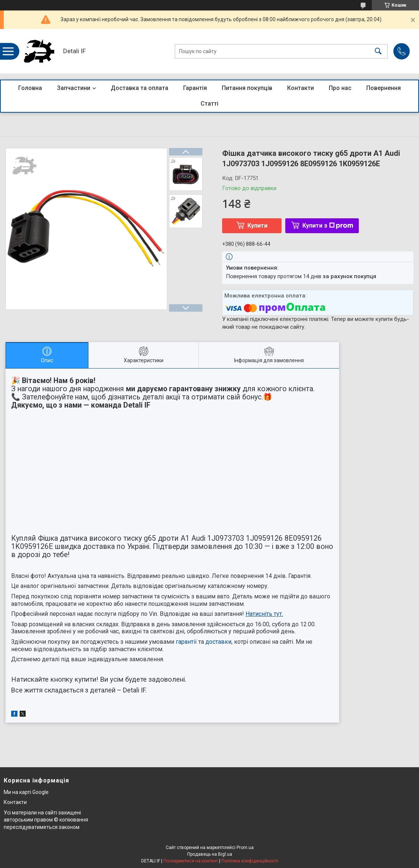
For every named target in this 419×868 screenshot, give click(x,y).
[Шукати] (378, 52)
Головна (30, 88)
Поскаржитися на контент (191, 861)
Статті (209, 104)
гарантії (186, 642)
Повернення (384, 88)
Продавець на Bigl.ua (210, 854)
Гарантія (195, 88)
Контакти (301, 88)
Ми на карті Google (26, 792)
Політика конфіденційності (250, 861)
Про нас (340, 88)
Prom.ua (245, 848)
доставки (218, 642)
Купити (257, 226)
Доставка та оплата (139, 88)
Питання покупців (247, 88)
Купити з (328, 226)
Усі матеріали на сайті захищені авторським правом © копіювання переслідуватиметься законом (46, 820)
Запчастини (74, 88)
